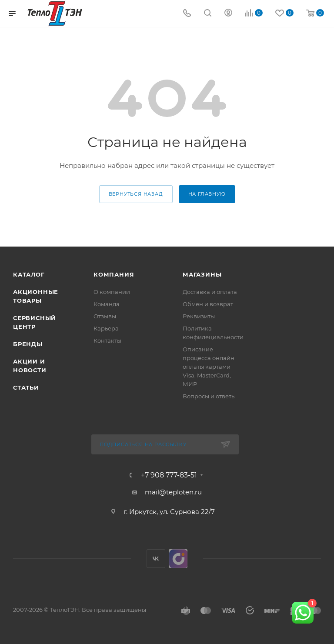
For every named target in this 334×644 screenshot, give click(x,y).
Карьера (106, 328)
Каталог (29, 274)
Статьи (26, 387)
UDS (178, 559)
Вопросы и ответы (209, 396)
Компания (114, 274)
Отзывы (105, 316)
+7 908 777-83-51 (169, 475)
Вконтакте (156, 559)
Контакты (107, 340)
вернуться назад (136, 194)
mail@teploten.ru (173, 492)
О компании (112, 292)
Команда (107, 304)
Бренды (28, 344)
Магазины (202, 274)
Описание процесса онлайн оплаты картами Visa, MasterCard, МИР (209, 367)
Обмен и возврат (208, 304)
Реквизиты (199, 316)
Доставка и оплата (210, 292)
